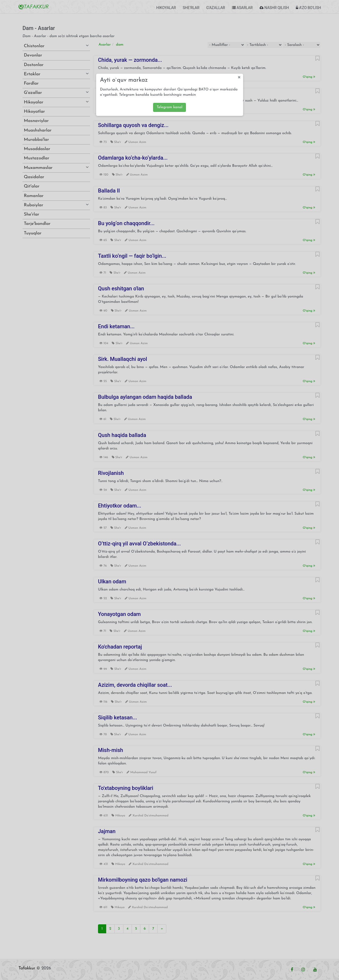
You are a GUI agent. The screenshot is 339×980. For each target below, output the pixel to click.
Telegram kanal (169, 107)
